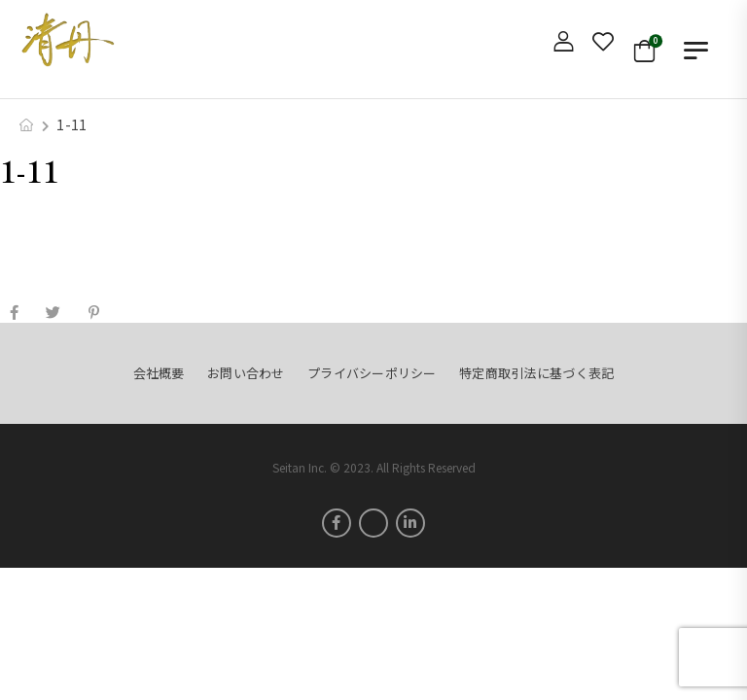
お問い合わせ (246, 373)
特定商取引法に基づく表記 (536, 373)
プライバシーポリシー (372, 373)
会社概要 (159, 373)
